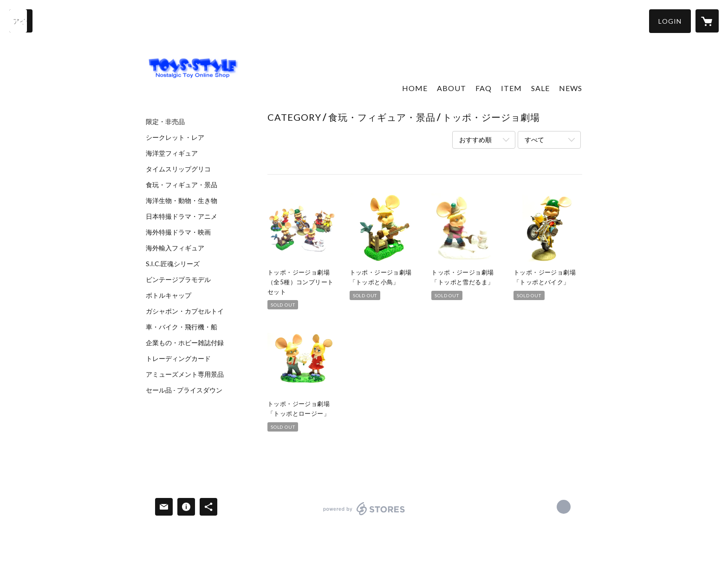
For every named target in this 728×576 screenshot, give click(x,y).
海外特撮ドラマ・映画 (178, 232)
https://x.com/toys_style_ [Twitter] (564, 507)
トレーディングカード (178, 359)
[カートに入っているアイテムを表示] (707, 21)
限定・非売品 (165, 122)
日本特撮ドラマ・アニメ (182, 216)
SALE (540, 88)
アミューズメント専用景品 (185, 374)
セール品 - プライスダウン (184, 390)
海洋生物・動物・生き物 (182, 201)
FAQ (484, 88)
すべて (534, 140)
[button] (670, 21)
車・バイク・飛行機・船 (182, 327)
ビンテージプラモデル (178, 280)
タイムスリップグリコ (178, 169)
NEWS (571, 88)
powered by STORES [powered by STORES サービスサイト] (364, 515)
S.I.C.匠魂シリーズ (173, 264)
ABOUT (452, 88)
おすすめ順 (475, 140)
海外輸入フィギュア (175, 248)
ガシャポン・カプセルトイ (185, 311)
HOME (415, 88)
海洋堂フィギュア (172, 153)
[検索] (21, 21)
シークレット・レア (175, 137)
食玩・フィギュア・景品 (182, 185)
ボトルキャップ (169, 295)
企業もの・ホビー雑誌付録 (185, 343)
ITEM (511, 88)
